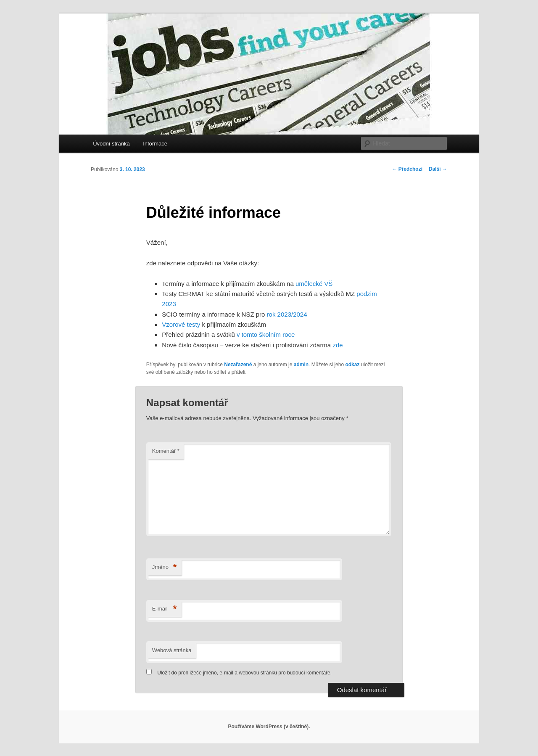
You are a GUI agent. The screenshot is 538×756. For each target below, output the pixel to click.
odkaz (352, 365)
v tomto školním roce (266, 334)
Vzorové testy (181, 324)
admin (301, 365)
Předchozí (407, 169)
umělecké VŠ (314, 284)
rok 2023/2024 (287, 314)
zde (338, 345)
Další (438, 169)
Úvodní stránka (111, 144)
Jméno (165, 567)
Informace (155, 144)
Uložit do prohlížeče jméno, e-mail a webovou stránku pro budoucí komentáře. (244, 673)
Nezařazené (238, 365)
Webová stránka (172, 650)
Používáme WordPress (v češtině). (269, 727)
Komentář (166, 451)
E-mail (165, 609)
